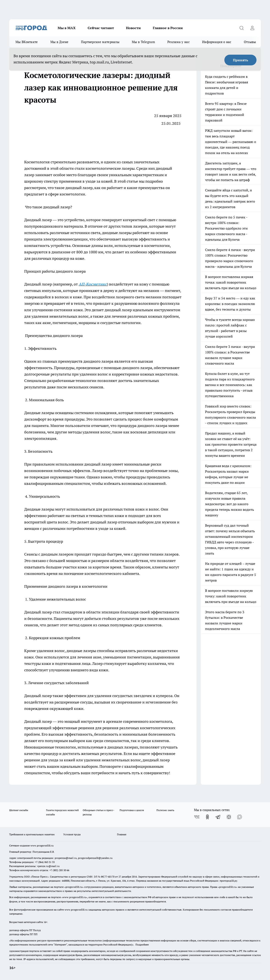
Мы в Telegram (143, 42)
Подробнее (142, 945)
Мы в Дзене (59, 42)
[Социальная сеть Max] (240, 817)
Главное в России (168, 28)
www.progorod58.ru (42, 845)
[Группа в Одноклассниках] (207, 817)
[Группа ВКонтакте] (197, 817)
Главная (122, 834)
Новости (133, 28)
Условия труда (72, 834)
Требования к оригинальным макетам (32, 834)
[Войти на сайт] (252, 28)
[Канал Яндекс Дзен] (229, 817)
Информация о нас (217, 42)
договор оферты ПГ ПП (23, 934)
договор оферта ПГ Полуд (25, 930)
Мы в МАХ (67, 28)
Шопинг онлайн (19, 810)
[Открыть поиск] (241, 28)
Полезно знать (165, 810)
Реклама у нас (178, 42)
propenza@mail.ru (66, 858)
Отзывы (250, 42)
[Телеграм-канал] (218, 817)
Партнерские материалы (100, 42)
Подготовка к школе (132, 810)
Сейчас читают (101, 28)
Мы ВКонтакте (27, 42)
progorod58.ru (74, 887)
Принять (241, 60)
